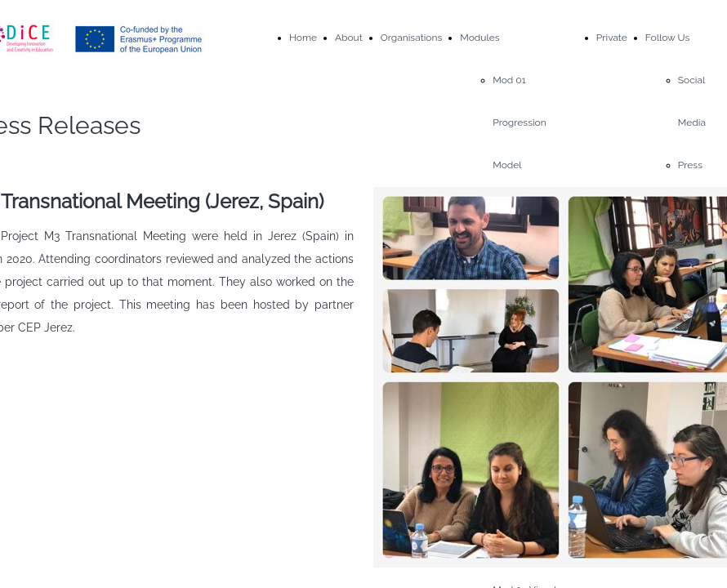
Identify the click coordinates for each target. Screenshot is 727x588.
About (349, 38)
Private (612, 38)
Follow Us (667, 38)
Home (303, 38)
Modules (479, 38)
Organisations (411, 38)
